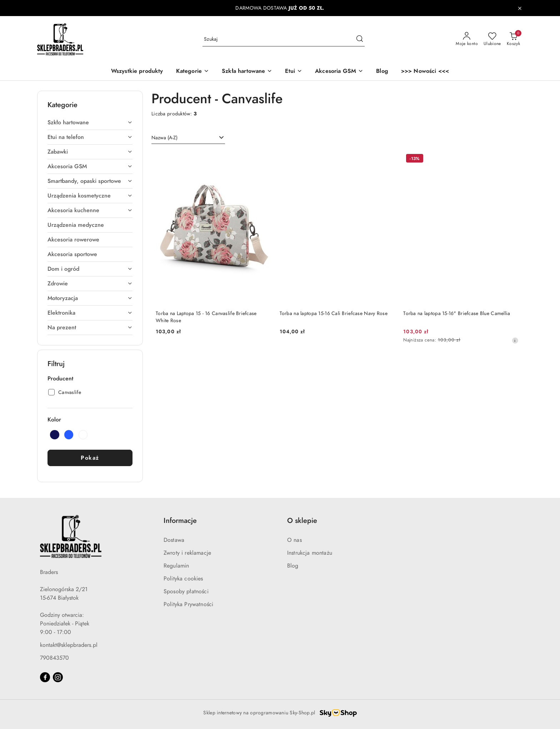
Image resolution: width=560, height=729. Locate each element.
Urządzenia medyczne (76, 225)
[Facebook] (45, 677)
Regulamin (176, 566)
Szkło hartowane (90, 123)
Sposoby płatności (186, 591)
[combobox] (188, 138)
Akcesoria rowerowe (73, 240)
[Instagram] (58, 677)
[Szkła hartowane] (247, 72)
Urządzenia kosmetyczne (90, 196)
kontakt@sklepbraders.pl (69, 645)
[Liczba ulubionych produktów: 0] (492, 39)
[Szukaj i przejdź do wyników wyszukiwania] (360, 39)
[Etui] (294, 72)
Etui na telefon (90, 137)
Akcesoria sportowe (72, 254)
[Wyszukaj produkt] (284, 39)
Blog (293, 566)
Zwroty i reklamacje (187, 553)
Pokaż (90, 458)
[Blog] (382, 72)
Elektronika (90, 313)
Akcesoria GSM (90, 166)
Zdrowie (90, 284)
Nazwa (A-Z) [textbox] (164, 138)
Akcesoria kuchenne (90, 210)
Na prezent (90, 328)
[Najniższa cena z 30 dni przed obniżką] (515, 340)
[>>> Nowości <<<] (425, 72)
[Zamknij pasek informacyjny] (520, 8)
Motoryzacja (90, 298)
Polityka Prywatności (188, 604)
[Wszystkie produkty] (137, 72)
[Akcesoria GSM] (339, 72)
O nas (294, 540)
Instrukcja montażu (310, 553)
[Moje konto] (467, 39)
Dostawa (174, 540)
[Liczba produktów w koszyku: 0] (513, 39)
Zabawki (90, 152)
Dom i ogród (90, 269)
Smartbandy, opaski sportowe (90, 181)
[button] (192, 72)
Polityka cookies (183, 579)
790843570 (54, 658)
